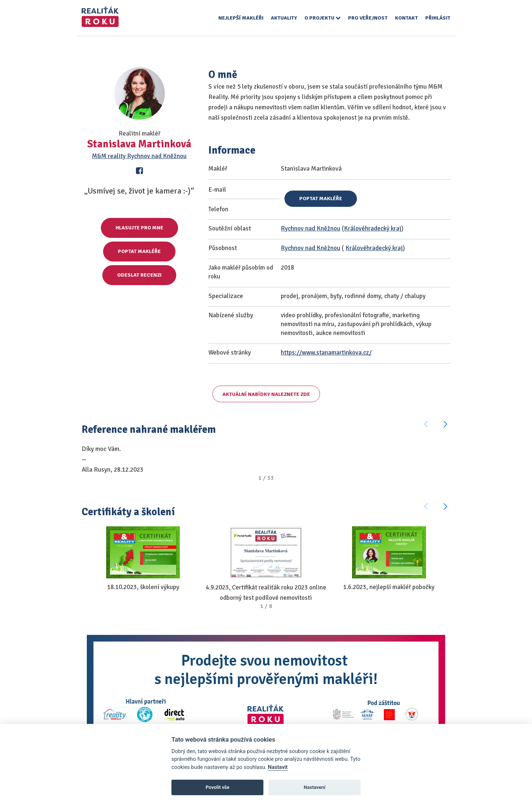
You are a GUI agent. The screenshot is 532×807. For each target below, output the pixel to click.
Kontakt (406, 18)
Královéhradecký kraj (373, 228)
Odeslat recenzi (139, 275)
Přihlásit (438, 18)
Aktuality (284, 18)
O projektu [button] (323, 18)
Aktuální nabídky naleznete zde (266, 394)
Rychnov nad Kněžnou (311, 228)
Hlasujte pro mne (139, 228)
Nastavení (315, 787)
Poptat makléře (139, 251)
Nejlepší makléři (241, 18)
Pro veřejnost (368, 18)
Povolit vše (218, 787)
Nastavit (278, 767)
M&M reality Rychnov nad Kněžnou (139, 156)
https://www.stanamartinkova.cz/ (326, 353)
